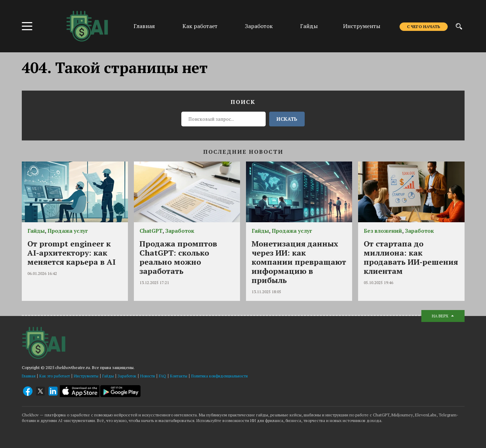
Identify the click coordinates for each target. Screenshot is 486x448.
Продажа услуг (68, 231)
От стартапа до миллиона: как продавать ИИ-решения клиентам (411, 257)
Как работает (200, 26)
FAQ (163, 376)
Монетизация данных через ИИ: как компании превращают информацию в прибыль (299, 262)
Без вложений (383, 231)
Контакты (179, 376)
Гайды (309, 26)
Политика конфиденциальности (219, 376)
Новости (148, 376)
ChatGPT (151, 231)
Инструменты (362, 26)
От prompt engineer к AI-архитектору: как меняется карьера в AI (72, 253)
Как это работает (55, 376)
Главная (144, 26)
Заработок (259, 26)
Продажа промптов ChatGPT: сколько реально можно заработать (178, 257)
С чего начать (424, 27)
